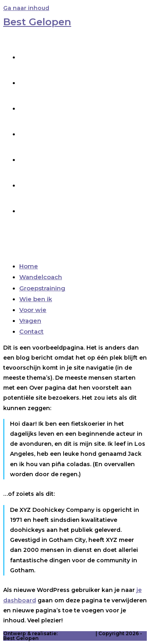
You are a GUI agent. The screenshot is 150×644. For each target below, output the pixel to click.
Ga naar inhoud (26, 8)
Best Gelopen (37, 22)
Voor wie (33, 310)
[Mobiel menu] (24, 242)
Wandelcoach (41, 277)
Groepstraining (42, 288)
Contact (31, 331)
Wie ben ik (36, 299)
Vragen (30, 321)
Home (29, 266)
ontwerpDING (77, 633)
